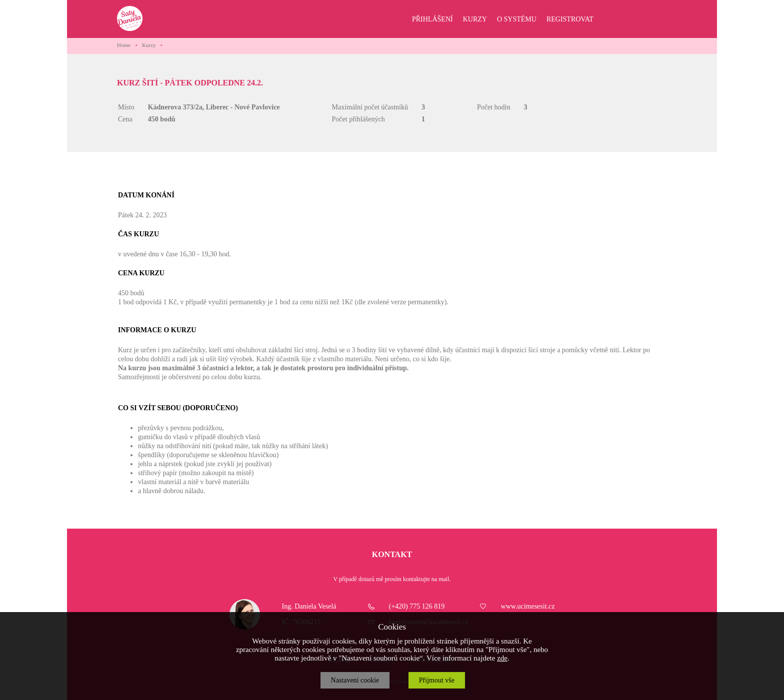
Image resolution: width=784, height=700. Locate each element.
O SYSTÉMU (517, 19)
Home (124, 45)
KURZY (475, 19)
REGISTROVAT (570, 19)
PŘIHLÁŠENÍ (432, 19)
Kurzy (149, 45)
